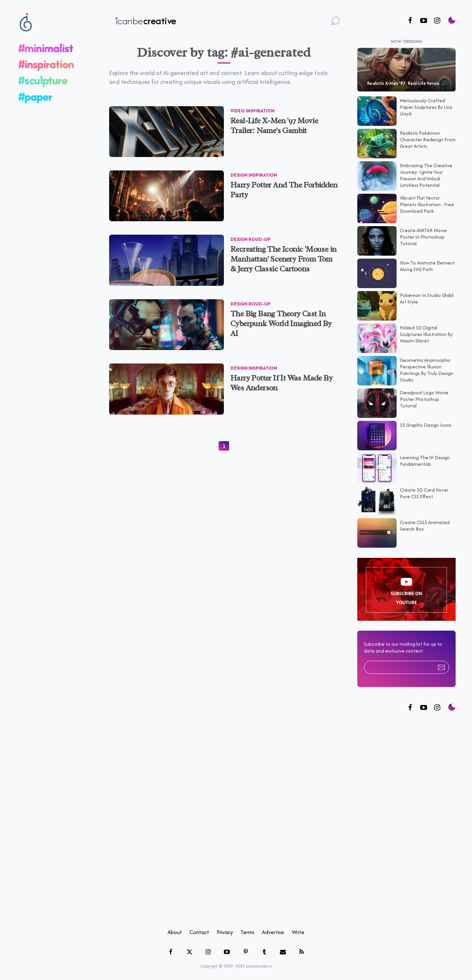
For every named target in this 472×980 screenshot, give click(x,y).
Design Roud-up (250, 239)
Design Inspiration (254, 175)
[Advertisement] (406, 820)
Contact (199, 932)
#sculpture (43, 80)
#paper (35, 96)
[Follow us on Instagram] (437, 21)
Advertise (273, 932)
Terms (247, 932)
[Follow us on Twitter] (424, 707)
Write (298, 932)
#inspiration (46, 64)
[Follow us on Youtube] (424, 21)
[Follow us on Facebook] (410, 21)
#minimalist (46, 48)
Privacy (225, 932)
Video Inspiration (252, 110)
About (175, 932)
